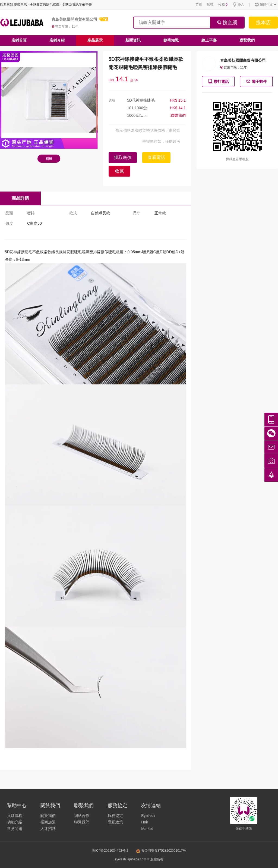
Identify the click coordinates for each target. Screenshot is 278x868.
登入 (238, 5)
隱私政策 (115, 822)
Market (147, 829)
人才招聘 (48, 829)
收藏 (223, 5)
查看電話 (156, 157)
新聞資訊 (133, 40)
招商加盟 (48, 822)
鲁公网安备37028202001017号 (161, 851)
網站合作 (82, 816)
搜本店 (263, 23)
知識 (210, 5)
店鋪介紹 (57, 40)
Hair (145, 822)
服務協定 (115, 816)
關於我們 (48, 816)
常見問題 (15, 829)
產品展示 (95, 40)
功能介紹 (15, 822)
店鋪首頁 (19, 40)
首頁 (199, 5)
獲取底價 (123, 157)
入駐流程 (15, 816)
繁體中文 (266, 5)
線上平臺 (209, 40)
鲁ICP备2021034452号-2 (110, 851)
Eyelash (148, 816)
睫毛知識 (171, 40)
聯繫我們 (247, 40)
